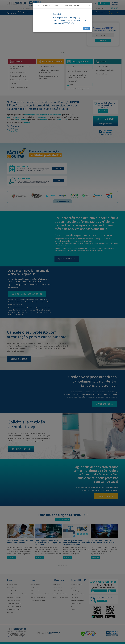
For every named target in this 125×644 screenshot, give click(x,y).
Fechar (86, 29)
